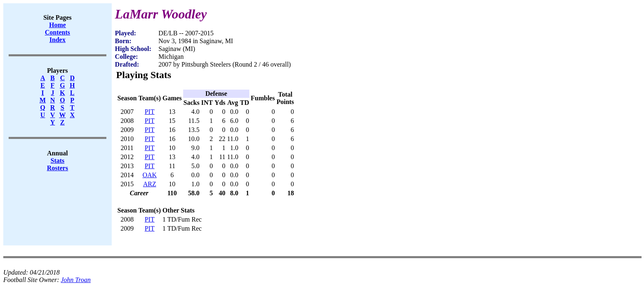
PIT (149, 112)
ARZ (149, 184)
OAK (150, 175)
